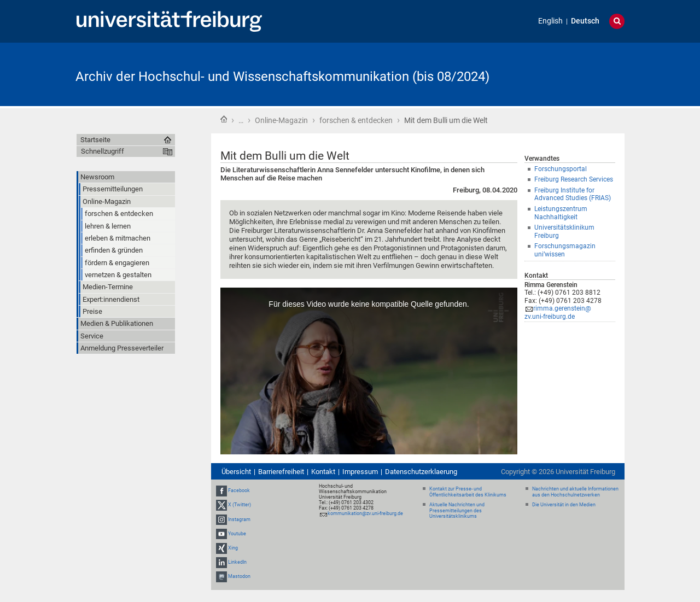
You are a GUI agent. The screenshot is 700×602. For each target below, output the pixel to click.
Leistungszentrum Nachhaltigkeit (561, 213)
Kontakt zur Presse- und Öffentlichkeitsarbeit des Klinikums (468, 492)
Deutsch (585, 21)
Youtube (237, 534)
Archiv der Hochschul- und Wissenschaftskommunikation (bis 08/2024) (282, 77)
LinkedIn (237, 562)
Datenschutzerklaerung (421, 472)
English (550, 21)
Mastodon (239, 577)
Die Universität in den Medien (564, 505)
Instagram (239, 519)
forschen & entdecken (356, 120)
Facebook (239, 490)
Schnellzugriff (103, 151)
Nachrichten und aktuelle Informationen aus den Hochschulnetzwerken (575, 492)
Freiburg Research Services (574, 179)
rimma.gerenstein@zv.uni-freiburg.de (558, 312)
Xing (233, 548)
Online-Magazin (281, 120)
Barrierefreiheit (281, 472)
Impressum (360, 472)
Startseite (224, 119)
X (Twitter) (240, 505)
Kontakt (323, 472)
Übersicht (236, 472)
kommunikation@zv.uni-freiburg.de (365, 513)
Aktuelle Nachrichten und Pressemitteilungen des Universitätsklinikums (457, 511)
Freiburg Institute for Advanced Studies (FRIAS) (573, 194)
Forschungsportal (561, 169)
